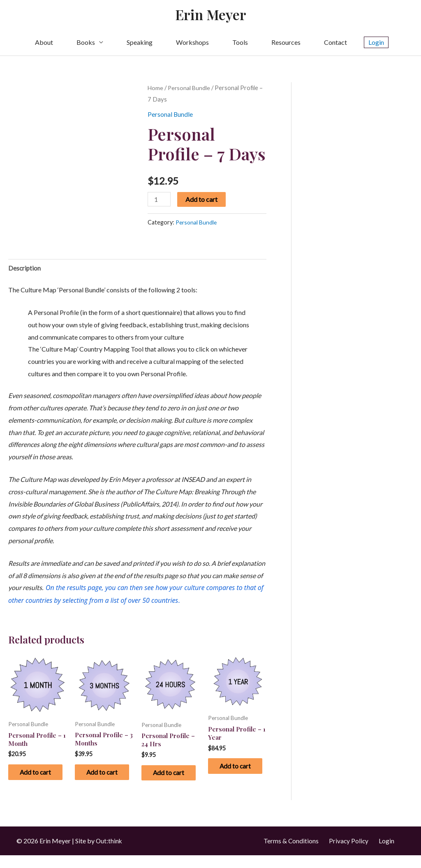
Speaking (140, 43)
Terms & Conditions (290, 853)
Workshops (192, 43)
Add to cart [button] (34, 780)
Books (86, 43)
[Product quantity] (160, 200)
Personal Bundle (190, 89)
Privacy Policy (348, 853)
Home (156, 89)
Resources (286, 43)
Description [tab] (25, 269)
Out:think (109, 853)
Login (386, 853)
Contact (335, 43)
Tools (240, 43)
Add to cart (202, 200)
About (44, 43)
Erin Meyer (211, 15)
